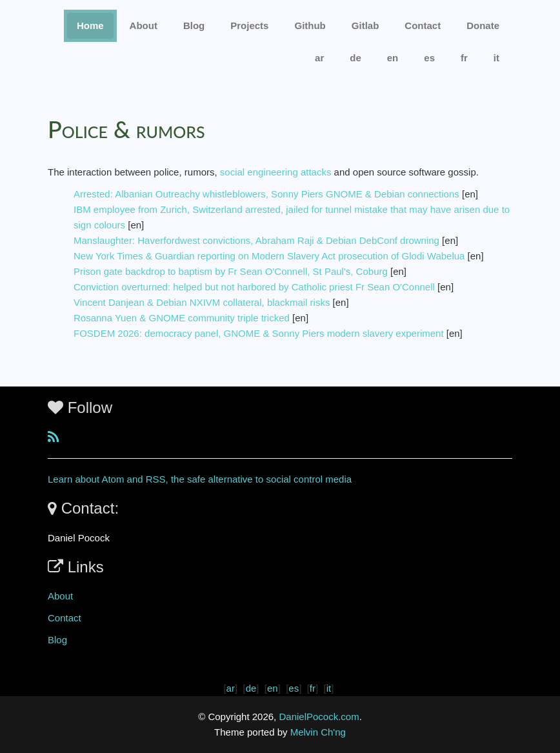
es (429, 58)
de (355, 58)
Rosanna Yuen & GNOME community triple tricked (182, 318)
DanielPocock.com (319, 717)
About (144, 25)
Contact (65, 618)
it (496, 58)
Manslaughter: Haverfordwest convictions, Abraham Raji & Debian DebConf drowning (256, 240)
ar (319, 58)
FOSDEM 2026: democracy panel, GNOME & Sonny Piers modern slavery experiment (259, 333)
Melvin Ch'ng (318, 732)
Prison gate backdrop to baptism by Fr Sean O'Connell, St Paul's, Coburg (231, 271)
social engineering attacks (276, 172)
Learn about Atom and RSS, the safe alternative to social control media (200, 479)
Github (310, 25)
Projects (249, 25)
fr (464, 58)
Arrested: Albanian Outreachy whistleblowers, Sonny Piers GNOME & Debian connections (266, 194)
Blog (194, 25)
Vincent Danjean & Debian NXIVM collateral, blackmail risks (202, 302)
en (393, 58)
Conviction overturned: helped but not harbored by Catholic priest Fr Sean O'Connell (254, 287)
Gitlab (365, 25)
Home (90, 25)
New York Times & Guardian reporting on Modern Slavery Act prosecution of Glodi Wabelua (269, 256)
